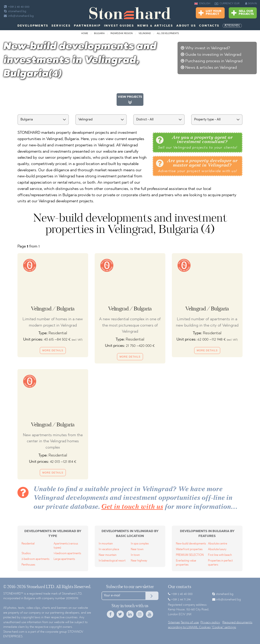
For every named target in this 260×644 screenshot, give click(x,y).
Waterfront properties (189, 549)
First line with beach (220, 555)
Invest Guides (119, 26)
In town (135, 555)
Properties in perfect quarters (220, 563)
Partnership (87, 26)
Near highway (139, 561)
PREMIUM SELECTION (190, 555)
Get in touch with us (132, 507)
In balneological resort (112, 561)
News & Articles (155, 26)
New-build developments (191, 544)
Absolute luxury (217, 549)
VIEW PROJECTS (130, 101)
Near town (137, 549)
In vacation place (109, 549)
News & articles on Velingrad (211, 68)
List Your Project (210, 13)
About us (186, 26)
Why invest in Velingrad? (208, 48)
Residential (28, 544)
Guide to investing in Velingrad (213, 55)
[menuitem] (233, 26)
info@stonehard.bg (18, 16)
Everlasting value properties (186, 563)
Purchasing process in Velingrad (214, 61)
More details (53, 350)
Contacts (209, 26)
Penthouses (28, 565)
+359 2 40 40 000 (16, 7)
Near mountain (108, 555)
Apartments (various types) (66, 546)
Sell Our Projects (243, 13)
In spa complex (140, 544)
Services (61, 26)
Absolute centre (218, 544)
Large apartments (64, 559)
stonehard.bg (15, 11)
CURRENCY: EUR (227, 4)
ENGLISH (202, 4)
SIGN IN (251, 3)
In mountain (106, 544)
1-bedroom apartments (67, 553)
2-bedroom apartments (35, 559)
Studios (26, 553)
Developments (33, 26)
